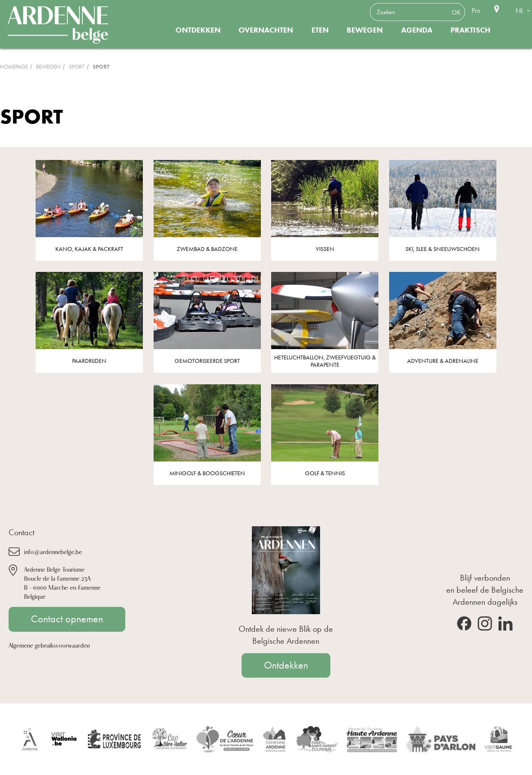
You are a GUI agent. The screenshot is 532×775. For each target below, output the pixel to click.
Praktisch (470, 30)
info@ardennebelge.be (53, 551)
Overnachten (266, 30)
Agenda (417, 30)
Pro (476, 11)
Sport (77, 67)
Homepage (14, 67)
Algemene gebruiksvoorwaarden (49, 645)
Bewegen (365, 30)
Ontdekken (198, 30)
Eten (320, 30)
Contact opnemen (67, 619)
